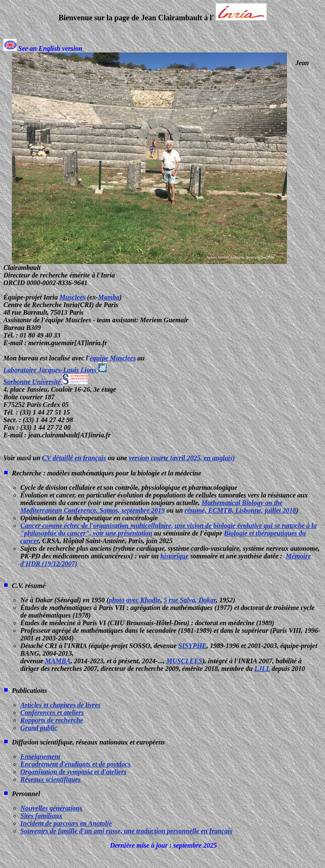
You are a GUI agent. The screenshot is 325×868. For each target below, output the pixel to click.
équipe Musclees (113, 358)
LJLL (262, 669)
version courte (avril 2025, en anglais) (182, 458)
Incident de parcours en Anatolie (66, 823)
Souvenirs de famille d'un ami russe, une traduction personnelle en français (126, 831)
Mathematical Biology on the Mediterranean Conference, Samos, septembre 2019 (151, 507)
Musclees (72, 297)
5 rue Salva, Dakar (190, 600)
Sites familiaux (41, 816)
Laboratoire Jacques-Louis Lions (55, 370)
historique (175, 556)
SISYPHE (192, 646)
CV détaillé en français (74, 458)
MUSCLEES (184, 661)
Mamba (109, 297)
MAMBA (58, 661)
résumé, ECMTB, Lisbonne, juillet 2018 (240, 510)
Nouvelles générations (51, 808)
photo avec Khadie (135, 600)
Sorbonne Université (45, 382)
